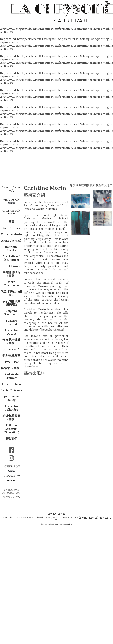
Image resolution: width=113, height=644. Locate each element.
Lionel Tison (11, 362)
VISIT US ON (11, 200)
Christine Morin (11, 234)
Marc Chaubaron (11, 284)
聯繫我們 (11, 439)
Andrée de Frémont (11, 376)
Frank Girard (11, 266)
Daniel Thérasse (11, 390)
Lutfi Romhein (11, 384)
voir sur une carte (88, 518)
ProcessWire (65, 524)
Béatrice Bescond (11, 322)
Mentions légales (56, 513)
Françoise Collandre (11, 408)
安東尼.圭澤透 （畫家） (11, 342)
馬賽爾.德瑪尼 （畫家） (11, 274)
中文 (11, 191)
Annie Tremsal (11, 241)
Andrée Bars (11, 228)
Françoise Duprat (11, 332)
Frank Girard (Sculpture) (11, 258)
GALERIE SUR (11, 211)
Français (6, 187)
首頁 (11, 222)
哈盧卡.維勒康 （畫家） (11, 418)
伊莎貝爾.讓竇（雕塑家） (11, 303)
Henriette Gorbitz (11, 249)
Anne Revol (11, 350)
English (16, 187)
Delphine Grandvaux (11, 313)
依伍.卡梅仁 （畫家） (11, 293)
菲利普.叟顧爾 (11, 356)
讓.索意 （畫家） (11, 368)
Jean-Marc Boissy (11, 398)
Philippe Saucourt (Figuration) (11, 429)
